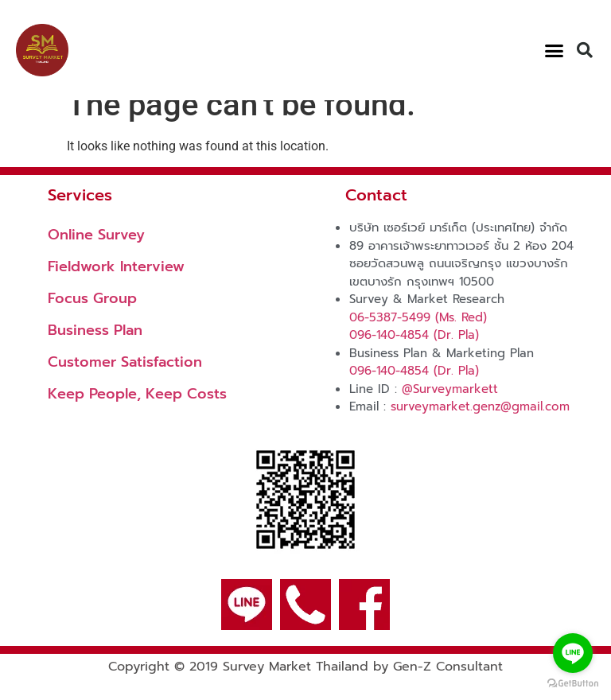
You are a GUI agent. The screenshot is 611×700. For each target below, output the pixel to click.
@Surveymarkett (450, 410)
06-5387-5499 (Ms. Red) (418, 338)
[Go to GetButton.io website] (573, 684)
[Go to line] (573, 653)
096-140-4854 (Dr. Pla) (414, 356)
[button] (554, 50)
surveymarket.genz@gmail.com (480, 427)
